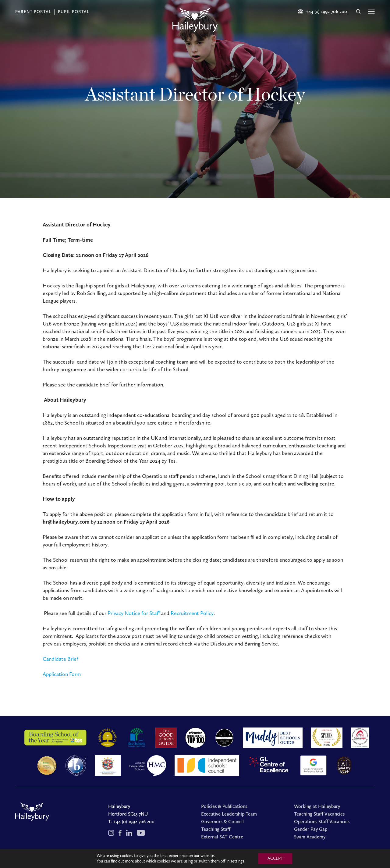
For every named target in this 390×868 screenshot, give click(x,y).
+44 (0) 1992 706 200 (134, 822)
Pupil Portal (74, 12)
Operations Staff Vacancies (322, 822)
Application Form (62, 674)
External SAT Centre (222, 837)
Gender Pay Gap (311, 829)
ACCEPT (275, 858)
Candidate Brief (60, 659)
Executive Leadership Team (229, 814)
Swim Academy (310, 837)
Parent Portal (33, 12)
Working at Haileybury (317, 806)
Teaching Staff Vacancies (319, 814)
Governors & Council (222, 822)
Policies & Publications (224, 806)
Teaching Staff (216, 829)
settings (237, 861)
